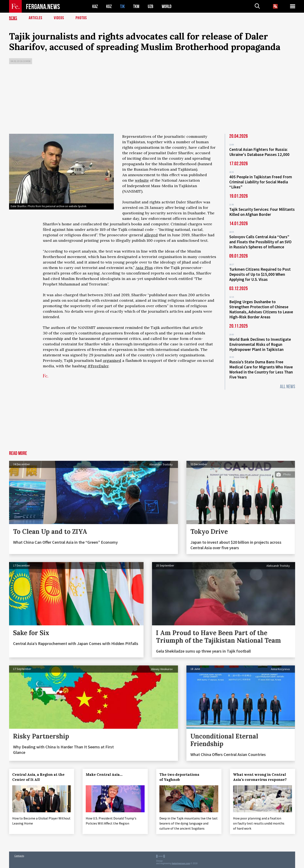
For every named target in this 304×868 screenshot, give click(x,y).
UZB (151, 6)
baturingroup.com (181, 863)
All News (288, 387)
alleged (151, 235)
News (13, 18)
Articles (35, 18)
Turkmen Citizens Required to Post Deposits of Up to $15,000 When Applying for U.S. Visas (260, 274)
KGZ (109, 6)
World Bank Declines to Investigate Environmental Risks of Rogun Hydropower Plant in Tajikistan (260, 344)
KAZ (95, 6)
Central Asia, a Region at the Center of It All (38, 777)
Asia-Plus (144, 268)
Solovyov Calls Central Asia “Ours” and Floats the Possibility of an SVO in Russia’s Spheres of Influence (260, 242)
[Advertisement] (152, 100)
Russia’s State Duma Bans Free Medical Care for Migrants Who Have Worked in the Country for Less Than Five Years (261, 369)
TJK (122, 6)
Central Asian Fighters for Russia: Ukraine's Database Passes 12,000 (259, 152)
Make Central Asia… (104, 775)
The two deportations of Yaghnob (179, 777)
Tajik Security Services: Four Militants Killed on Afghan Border (262, 212)
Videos (59, 18)
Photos (81, 18)
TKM (136, 6)
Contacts (19, 856)
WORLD (167, 6)
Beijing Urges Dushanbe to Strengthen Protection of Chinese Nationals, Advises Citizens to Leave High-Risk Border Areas (261, 309)
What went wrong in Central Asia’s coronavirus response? (260, 777)
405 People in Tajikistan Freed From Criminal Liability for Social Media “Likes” (261, 182)
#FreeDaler (98, 366)
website (142, 180)
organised (112, 360)
